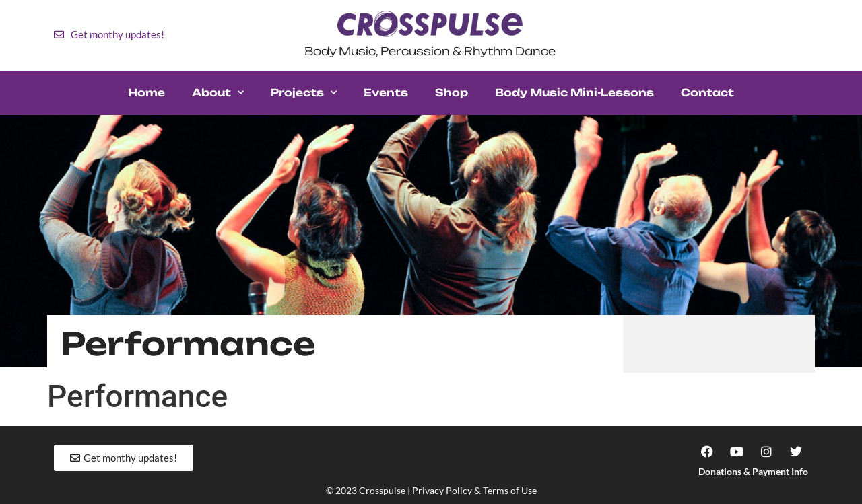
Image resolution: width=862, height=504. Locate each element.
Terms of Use (510, 490)
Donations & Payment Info (753, 471)
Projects (304, 93)
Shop (452, 93)
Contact (707, 93)
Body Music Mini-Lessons (574, 93)
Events (386, 93)
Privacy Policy (442, 490)
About (218, 93)
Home (146, 93)
